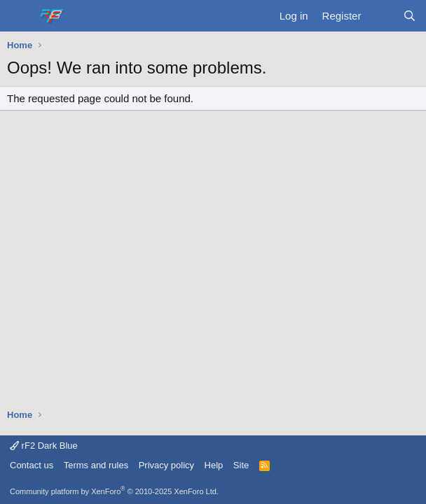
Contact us (32, 465)
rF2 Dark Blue (44, 446)
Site (241, 465)
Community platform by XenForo (114, 491)
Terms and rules (96, 465)
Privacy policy (166, 465)
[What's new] (382, 16)
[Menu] (19, 16)
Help (214, 465)
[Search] (410, 16)
